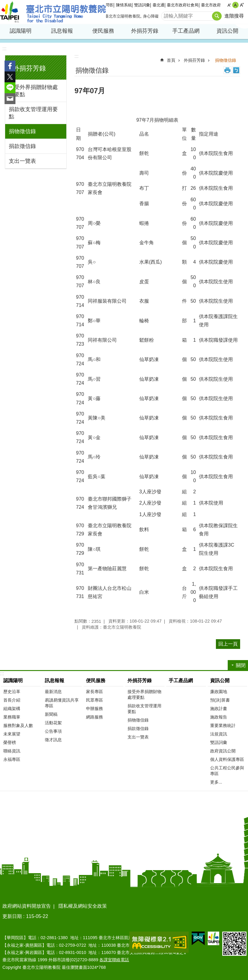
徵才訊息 (53, 740)
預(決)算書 (220, 700)
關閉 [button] (241, 665)
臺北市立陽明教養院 (53, 12)
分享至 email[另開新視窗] (10, 99)
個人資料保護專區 (227, 759)
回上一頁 (228, 644)
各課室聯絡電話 (114, 960)
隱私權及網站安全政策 (83, 906)
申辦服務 (94, 709)
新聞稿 (51, 714)
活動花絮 (53, 723)
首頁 (171, 60)
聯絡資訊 (12, 751)
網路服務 (94, 717)
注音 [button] (236, 70)
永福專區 (12, 759)
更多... (216, 782)
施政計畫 (219, 709)
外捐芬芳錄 (145, 31)
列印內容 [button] (227, 70)
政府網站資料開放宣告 (27, 906)
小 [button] (229, 5)
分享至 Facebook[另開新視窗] (10, 66)
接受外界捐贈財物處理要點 (33, 91)
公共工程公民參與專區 (227, 771)
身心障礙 (151, 16)
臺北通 (159, 5)
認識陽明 (21, 31)
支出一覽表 (22, 161)
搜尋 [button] (217, 16)
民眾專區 (94, 700)
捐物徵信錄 (22, 131)
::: (4, 49)
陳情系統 (124, 5)
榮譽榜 (10, 742)
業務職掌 (12, 717)
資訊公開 (227, 31)
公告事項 (53, 731)
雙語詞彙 (142, 5)
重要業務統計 (223, 725)
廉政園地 (219, 692)
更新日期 (12, 916)
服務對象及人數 (18, 725)
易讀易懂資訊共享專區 (62, 703)
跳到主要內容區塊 (3, 3)
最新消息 (53, 692)
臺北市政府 (211, 5)
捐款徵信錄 (22, 146)
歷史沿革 (12, 692)
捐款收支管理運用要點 (33, 113)
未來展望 (12, 734)
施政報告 (219, 717)
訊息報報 (62, 31)
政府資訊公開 (223, 751)
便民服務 (103, 31)
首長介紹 (12, 700)
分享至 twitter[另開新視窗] (10, 77)
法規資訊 (219, 734)
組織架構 (12, 709)
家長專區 (94, 692)
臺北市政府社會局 (183, 5)
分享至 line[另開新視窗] (10, 88)
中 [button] (235, 5)
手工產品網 (186, 31)
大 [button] (242, 5)
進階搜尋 (234, 16)
